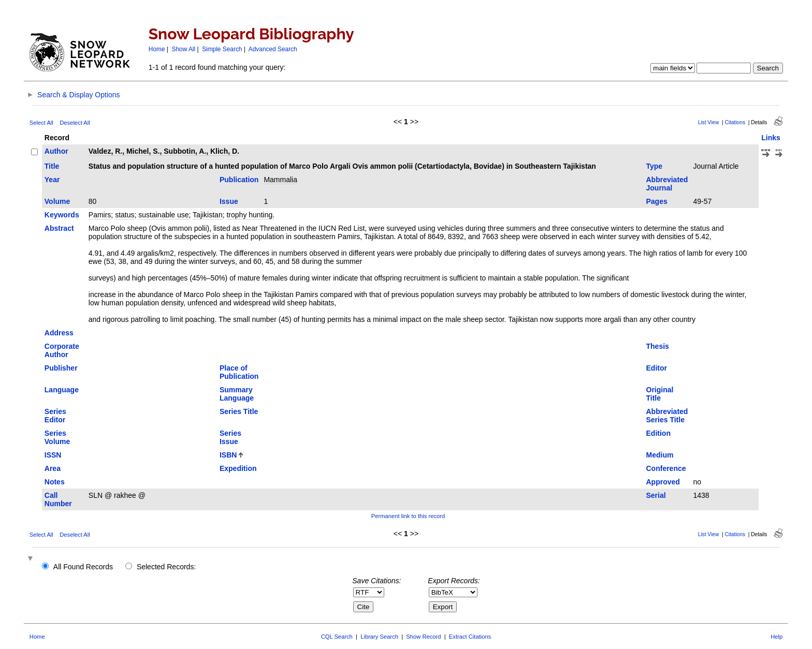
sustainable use (163, 215)
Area (53, 468)
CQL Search (337, 637)
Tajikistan (208, 215)
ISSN (53, 455)
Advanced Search (273, 49)
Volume (57, 201)
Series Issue (230, 437)
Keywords (62, 215)
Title (52, 166)
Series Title (239, 411)
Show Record (423, 637)
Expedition (238, 468)
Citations (735, 122)
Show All (184, 49)
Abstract (59, 228)
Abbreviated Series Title (667, 416)
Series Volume (57, 437)
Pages (657, 201)
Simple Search (222, 49)
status (125, 215)
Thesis (658, 346)
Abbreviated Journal (667, 184)
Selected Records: (166, 567)
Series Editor (55, 416)
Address (59, 333)
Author (56, 151)
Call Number (58, 499)
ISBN (228, 455)
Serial (656, 495)
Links (771, 138)
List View (709, 122)
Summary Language (237, 394)
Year (52, 180)
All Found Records (83, 567)
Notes (55, 482)
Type (655, 166)
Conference (666, 468)
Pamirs (100, 215)
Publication (239, 180)
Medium (660, 455)
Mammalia (280, 180)
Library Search (379, 637)
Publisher (61, 368)
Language (62, 390)
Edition (658, 433)
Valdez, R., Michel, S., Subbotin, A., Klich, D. (164, 151)
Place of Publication (239, 372)
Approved (663, 482)
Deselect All (75, 123)
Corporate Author (62, 350)
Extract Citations (470, 637)
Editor (657, 368)
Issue (229, 201)
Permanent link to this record (408, 516)
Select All (41, 123)
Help (777, 637)
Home (157, 49)
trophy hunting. (250, 215)
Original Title (660, 394)
